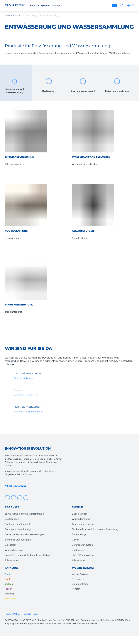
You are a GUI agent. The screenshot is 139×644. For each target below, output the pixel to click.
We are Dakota (80, 574)
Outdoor (9, 584)
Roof (7, 579)
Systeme (45, 6)
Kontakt (76, 589)
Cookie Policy (31, 614)
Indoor (8, 589)
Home (8, 15)
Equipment (11, 598)
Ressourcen (78, 579)
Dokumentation (80, 584)
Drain (8, 574)
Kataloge (56, 6)
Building (9, 594)
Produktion (17, 15)
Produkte (34, 6)
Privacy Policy (12, 614)
